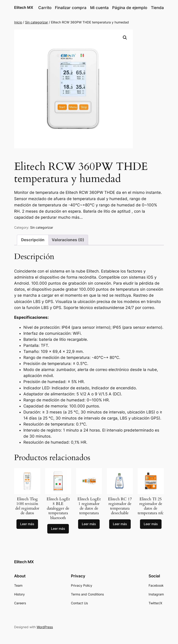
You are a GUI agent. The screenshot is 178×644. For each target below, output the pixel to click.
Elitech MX (24, 7)
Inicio (18, 22)
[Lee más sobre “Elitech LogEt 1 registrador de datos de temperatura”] (89, 524)
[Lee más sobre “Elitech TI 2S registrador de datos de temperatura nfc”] (151, 524)
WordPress (45, 627)
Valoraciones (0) (68, 240)
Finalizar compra (71, 8)
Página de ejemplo (130, 8)
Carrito (45, 8)
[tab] (33, 240)
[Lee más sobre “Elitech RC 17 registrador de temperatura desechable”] (120, 524)
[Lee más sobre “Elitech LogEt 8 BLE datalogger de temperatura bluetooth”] (58, 529)
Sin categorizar (37, 22)
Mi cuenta (99, 8)
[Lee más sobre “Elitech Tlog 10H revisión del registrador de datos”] (27, 524)
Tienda (157, 8)
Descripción (33, 240)
